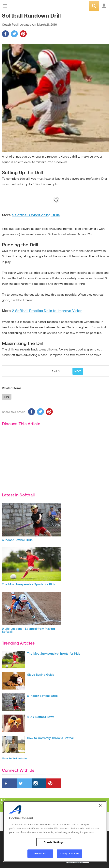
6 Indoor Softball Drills (17, 540)
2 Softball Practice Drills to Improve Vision (47, 311)
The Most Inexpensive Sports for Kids (29, 584)
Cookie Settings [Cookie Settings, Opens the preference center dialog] (54, 842)
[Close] (100, 805)
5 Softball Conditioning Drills (36, 215)
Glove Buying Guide (41, 675)
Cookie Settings (75, 862)
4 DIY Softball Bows (41, 717)
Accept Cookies (69, 854)
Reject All (40, 854)
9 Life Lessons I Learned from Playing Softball (28, 630)
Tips (7, 397)
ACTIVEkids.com (23, 6)
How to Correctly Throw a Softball (51, 738)
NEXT (78, 371)
